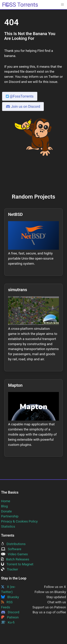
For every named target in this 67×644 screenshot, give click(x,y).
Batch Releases (15, 559)
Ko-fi (8, 622)
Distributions (13, 544)
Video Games (14, 554)
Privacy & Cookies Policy (19, 521)
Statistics (8, 526)
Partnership (10, 516)
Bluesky (10, 597)
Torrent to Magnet (17, 564)
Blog (4, 506)
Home (6, 501)
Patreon (10, 617)
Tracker (10, 569)
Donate (6, 511)
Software (11, 549)
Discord (10, 612)
